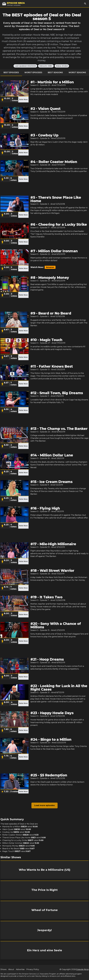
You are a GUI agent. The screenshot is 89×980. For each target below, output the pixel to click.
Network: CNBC (46, 66)
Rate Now (23, 99)
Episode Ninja (82, 969)
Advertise (20, 969)
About (11, 969)
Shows (3, 969)
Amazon (50, 267)
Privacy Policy (33, 969)
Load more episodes (44, 805)
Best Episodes (11, 73)
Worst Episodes (33, 73)
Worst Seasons (77, 73)
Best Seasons (55, 73)
